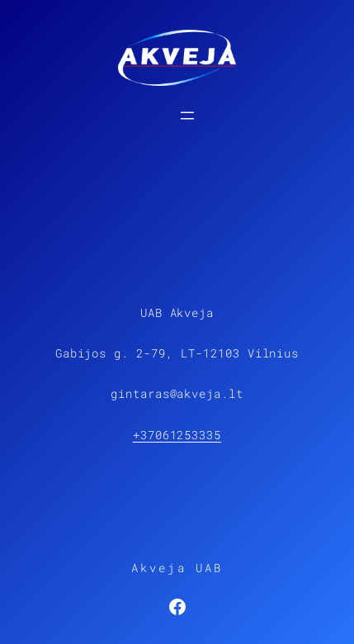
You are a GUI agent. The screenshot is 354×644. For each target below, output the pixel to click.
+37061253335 (177, 435)
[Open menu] (187, 116)
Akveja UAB (177, 568)
